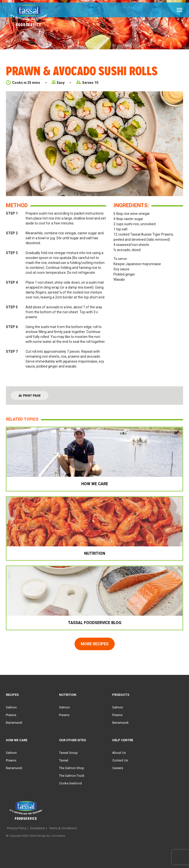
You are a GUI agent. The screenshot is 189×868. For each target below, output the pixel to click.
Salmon (11, 707)
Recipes (12, 695)
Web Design (38, 836)
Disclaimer (38, 828)
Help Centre (123, 740)
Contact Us (120, 760)
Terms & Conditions (63, 828)
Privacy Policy (17, 828)
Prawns (11, 715)
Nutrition (68, 695)
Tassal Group (68, 753)
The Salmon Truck (72, 776)
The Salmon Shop (72, 768)
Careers (118, 768)
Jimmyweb (58, 836)
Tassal (64, 760)
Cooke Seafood (70, 783)
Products (121, 695)
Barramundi (14, 723)
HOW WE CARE (17, 740)
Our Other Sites (72, 740)
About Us (119, 753)
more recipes (95, 644)
